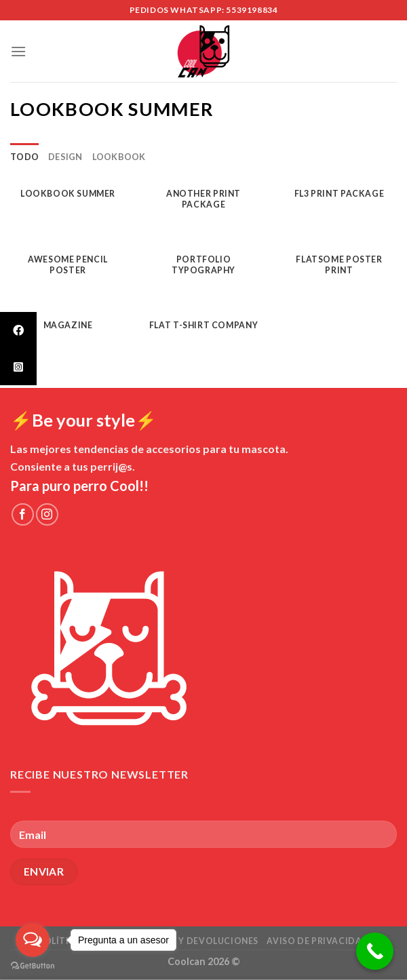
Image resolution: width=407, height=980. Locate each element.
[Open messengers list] (33, 940)
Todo (24, 157)
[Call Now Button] (375, 951)
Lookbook (119, 157)
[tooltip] (18, 330)
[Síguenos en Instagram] (47, 514)
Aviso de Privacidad (318, 941)
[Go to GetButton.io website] (33, 966)
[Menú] (18, 51)
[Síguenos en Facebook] (23, 514)
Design (65, 157)
